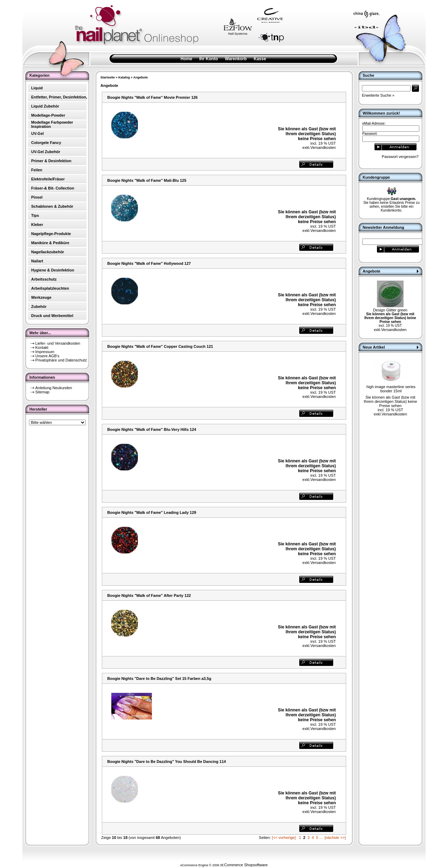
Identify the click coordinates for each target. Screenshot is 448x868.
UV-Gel (37, 133)
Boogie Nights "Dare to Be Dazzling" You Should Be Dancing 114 (167, 762)
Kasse (260, 59)
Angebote (141, 77)
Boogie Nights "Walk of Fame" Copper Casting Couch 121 (160, 346)
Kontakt (42, 347)
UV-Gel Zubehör (46, 152)
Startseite (108, 77)
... (321, 838)
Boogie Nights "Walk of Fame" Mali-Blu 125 (147, 180)
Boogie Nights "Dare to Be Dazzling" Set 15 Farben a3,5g (159, 678)
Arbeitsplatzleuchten (50, 288)
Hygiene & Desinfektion (53, 270)
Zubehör (39, 306)
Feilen (37, 170)
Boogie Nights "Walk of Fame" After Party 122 (149, 595)
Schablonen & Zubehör (52, 206)
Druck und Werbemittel (52, 316)
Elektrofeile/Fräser (48, 179)
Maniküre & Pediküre (50, 243)
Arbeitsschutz (44, 279)
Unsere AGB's (47, 356)
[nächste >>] (335, 838)
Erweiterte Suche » (378, 95)
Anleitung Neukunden (54, 388)
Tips (35, 215)
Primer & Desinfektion (51, 161)
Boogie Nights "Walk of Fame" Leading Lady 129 (152, 512)
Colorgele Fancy (46, 143)
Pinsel (37, 197)
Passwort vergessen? (400, 157)
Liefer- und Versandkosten (58, 343)
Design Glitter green (390, 310)
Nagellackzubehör (48, 252)
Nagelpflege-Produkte (51, 234)
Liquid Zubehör (45, 106)
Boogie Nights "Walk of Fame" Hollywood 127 (149, 263)
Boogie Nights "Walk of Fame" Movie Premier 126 (153, 97)
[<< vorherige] (284, 838)
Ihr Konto (208, 59)
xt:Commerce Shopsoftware (244, 865)
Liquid (37, 88)
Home (186, 59)
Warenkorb (236, 59)
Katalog (124, 77)
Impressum (45, 352)
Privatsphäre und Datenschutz (61, 360)
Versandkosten (323, 147)
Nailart (37, 261)
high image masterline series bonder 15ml (391, 389)
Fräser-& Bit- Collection (53, 188)
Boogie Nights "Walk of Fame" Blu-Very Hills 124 (152, 429)
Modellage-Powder (48, 115)
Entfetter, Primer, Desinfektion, (59, 97)
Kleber (37, 225)
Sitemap (42, 392)
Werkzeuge (41, 297)
